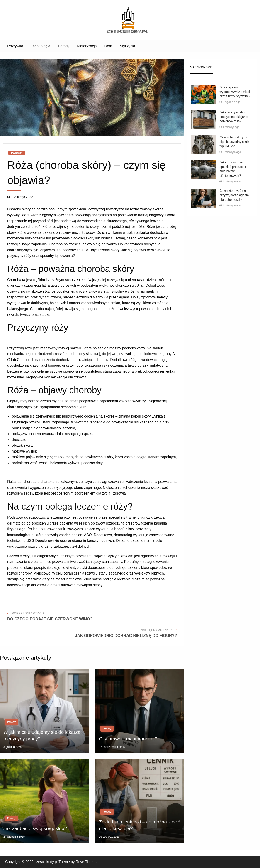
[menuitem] (15, 46)
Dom (108, 46)
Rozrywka (15, 46)
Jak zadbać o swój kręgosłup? (35, 828)
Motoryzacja (87, 46)
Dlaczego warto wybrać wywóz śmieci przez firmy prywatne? (235, 92)
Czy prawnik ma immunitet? (128, 739)
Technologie (40, 46)
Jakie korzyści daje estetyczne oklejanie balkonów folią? (234, 117)
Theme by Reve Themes (78, 862)
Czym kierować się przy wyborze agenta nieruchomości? (234, 195)
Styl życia (127, 46)
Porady (64, 46)
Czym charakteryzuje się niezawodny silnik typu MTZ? (234, 142)
